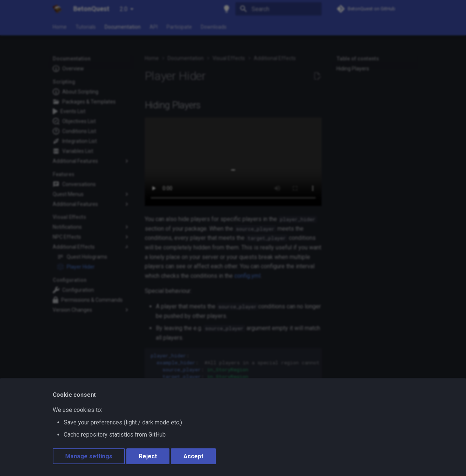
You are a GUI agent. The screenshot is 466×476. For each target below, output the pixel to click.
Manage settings (89, 456)
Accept (193, 456)
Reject (148, 456)
